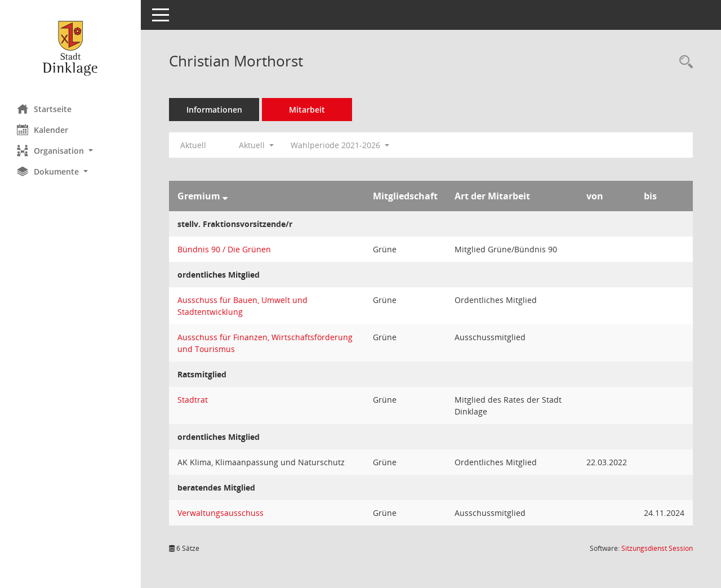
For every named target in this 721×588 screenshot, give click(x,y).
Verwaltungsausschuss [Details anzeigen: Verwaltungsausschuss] (221, 513)
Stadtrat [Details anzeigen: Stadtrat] (193, 400)
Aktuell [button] (256, 145)
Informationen (214, 110)
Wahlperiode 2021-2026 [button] (340, 145)
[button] (70, 151)
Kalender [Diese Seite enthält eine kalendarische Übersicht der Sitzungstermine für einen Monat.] (43, 130)
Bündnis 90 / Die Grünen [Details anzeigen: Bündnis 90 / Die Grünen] (224, 249)
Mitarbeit (307, 110)
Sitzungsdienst (657, 548)
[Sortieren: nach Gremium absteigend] (225, 196)
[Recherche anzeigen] (683, 62)
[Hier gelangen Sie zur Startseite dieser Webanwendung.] (70, 48)
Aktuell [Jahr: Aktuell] (193, 145)
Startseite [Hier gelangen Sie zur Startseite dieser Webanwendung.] (44, 109)
